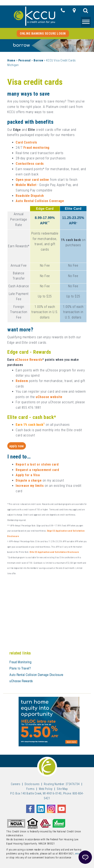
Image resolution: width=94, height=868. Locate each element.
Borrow (38, 60)
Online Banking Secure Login (43, 34)
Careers (16, 784)
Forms (30, 789)
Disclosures (32, 784)
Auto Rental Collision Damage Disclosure (36, 675)
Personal (25, 60)
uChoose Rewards (21, 681)
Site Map (62, 789)
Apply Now (17, 446)
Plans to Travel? (20, 668)
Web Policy (46, 789)
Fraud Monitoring (20, 662)
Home (11, 60)
